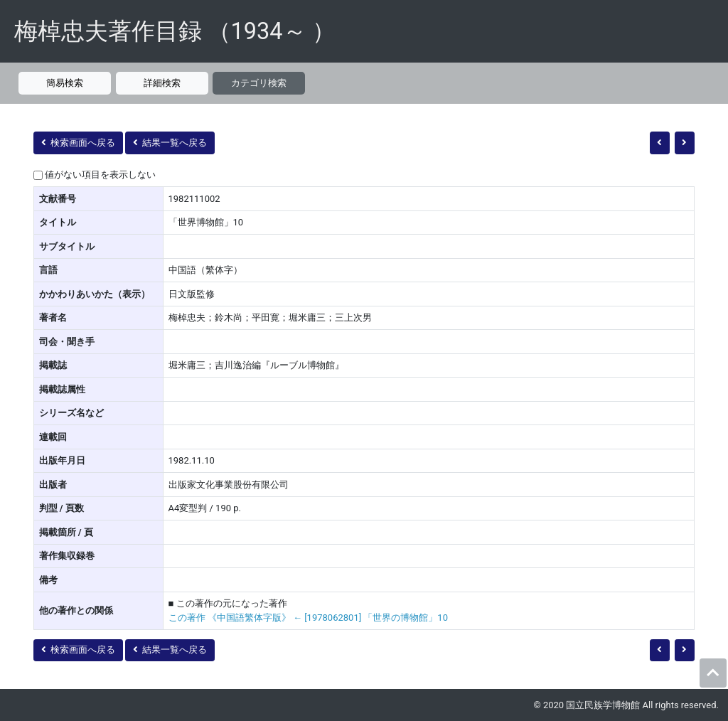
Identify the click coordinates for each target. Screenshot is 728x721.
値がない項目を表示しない (100, 175)
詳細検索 (162, 83)
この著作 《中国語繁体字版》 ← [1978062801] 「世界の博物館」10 (308, 618)
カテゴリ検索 (259, 83)
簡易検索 (65, 83)
